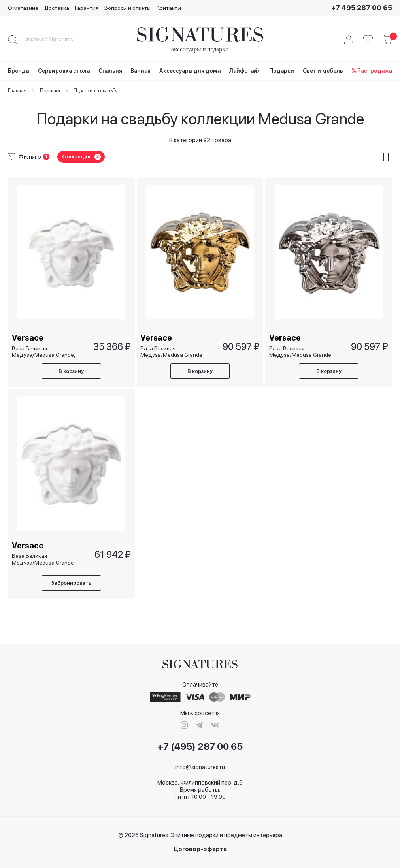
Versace (28, 337)
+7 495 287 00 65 (362, 8)
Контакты (169, 8)
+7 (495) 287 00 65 (200, 747)
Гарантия (87, 8)
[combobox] (55, 40)
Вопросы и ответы (127, 8)
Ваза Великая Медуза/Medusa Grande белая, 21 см (43, 560)
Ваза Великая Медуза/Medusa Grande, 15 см (43, 351)
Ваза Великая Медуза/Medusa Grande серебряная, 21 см (300, 351)
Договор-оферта (200, 849)
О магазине (23, 8)
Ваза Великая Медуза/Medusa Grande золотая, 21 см (172, 351)
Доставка (57, 8)
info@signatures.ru (200, 767)
